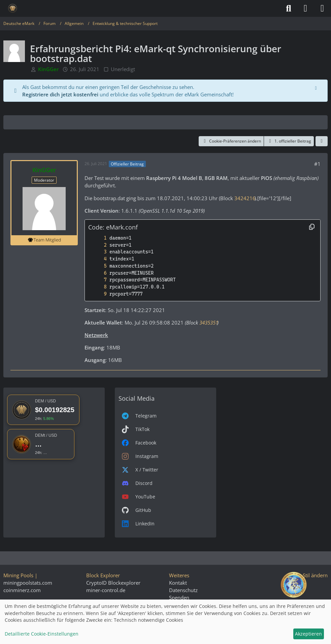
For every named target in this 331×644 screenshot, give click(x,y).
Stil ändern (315, 575)
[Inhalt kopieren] (312, 227)
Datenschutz (183, 590)
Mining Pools (18, 575)
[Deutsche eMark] (13, 8)
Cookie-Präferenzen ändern (231, 141)
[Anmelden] (305, 8)
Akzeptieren (308, 634)
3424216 (244, 198)
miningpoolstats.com (28, 583)
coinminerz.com (22, 590)
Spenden (179, 597)
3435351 (208, 323)
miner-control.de (106, 590)
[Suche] (289, 8)
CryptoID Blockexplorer (113, 583)
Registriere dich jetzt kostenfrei (60, 94)
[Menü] (322, 8)
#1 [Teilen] (317, 164)
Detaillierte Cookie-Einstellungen (42, 634)
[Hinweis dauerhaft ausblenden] (317, 87)
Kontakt (178, 583)
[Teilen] (322, 141)
